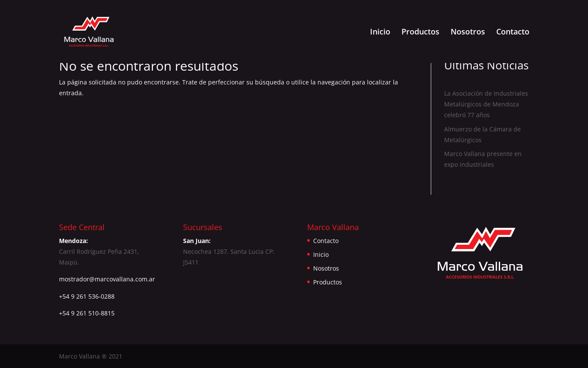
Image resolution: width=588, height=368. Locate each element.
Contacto (513, 33)
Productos (420, 33)
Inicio (380, 33)
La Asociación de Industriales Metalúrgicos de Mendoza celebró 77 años (486, 104)
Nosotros (468, 33)
